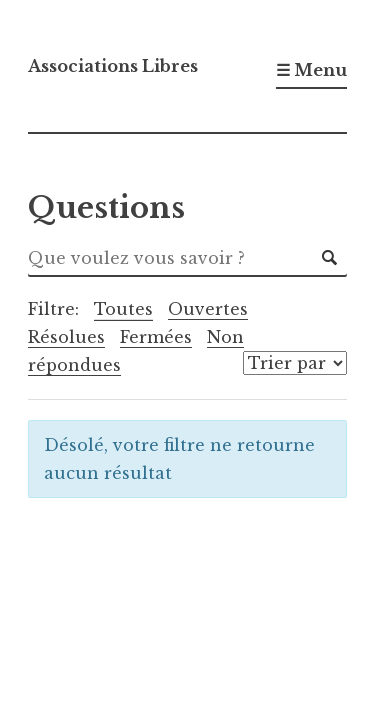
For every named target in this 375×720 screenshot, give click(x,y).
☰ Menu (311, 70)
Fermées (156, 337)
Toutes (123, 309)
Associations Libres (113, 66)
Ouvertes (208, 309)
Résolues (66, 337)
